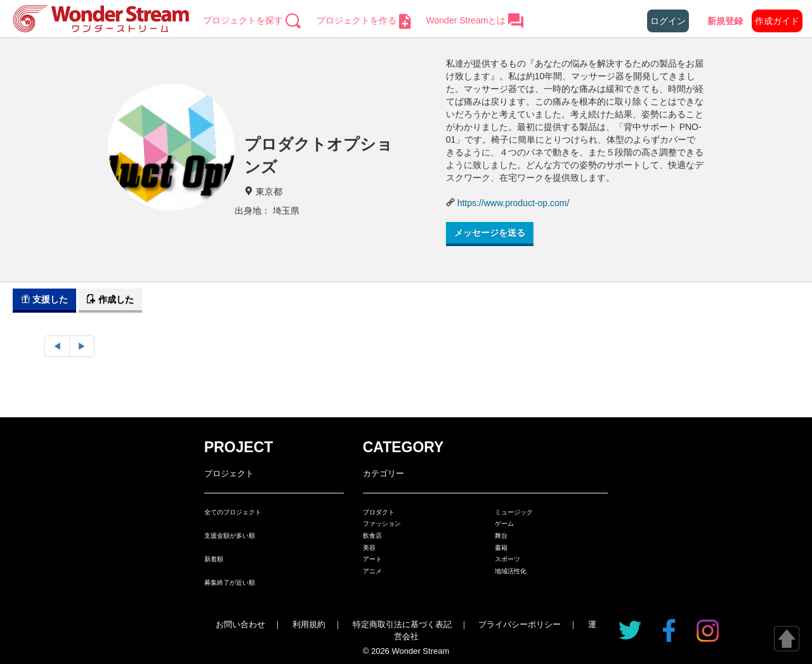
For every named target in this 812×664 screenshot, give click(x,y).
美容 (369, 548)
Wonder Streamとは (475, 20)
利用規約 (309, 624)
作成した (110, 299)
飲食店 (372, 536)
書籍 (501, 548)
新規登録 (725, 21)
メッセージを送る (490, 233)
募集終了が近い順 (230, 583)
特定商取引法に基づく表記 (402, 624)
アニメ (372, 571)
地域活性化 (511, 571)
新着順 (214, 559)
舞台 (501, 536)
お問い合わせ (240, 624)
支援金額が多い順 (230, 536)
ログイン (668, 21)
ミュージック (514, 512)
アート (372, 559)
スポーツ (507, 559)
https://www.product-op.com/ (514, 203)
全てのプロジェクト (233, 512)
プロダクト (379, 512)
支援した (44, 299)
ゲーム (504, 524)
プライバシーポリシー (520, 624)
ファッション (382, 524)
